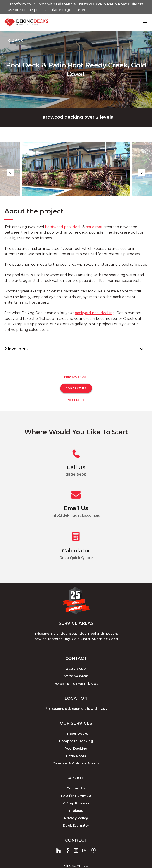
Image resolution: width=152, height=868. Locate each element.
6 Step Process (76, 803)
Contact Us (76, 788)
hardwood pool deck (63, 227)
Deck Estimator (76, 825)
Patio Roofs (76, 756)
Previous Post (76, 377)
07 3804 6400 (76, 676)
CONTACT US (76, 388)
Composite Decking (76, 741)
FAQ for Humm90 (76, 796)
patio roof (94, 227)
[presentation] (10, 173)
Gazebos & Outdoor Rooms (76, 763)
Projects (76, 811)
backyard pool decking (95, 313)
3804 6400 (76, 669)
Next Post (76, 400)
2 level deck (17, 349)
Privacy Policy (76, 818)
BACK (15, 40)
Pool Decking (76, 748)
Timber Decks (76, 734)
